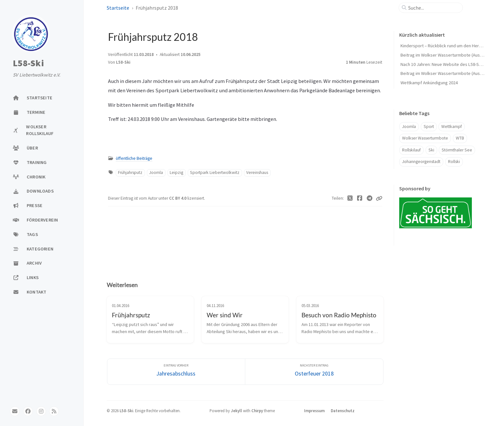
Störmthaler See (457, 150)
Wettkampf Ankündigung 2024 (429, 83)
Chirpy (257, 411)
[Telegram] (370, 198)
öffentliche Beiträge (134, 158)
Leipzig (176, 172)
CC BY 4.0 (178, 198)
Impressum (314, 411)
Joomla (156, 172)
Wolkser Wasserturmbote (425, 138)
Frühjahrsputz (130, 172)
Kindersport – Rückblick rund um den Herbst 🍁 (446, 46)
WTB (460, 138)
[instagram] (41, 411)
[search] (433, 8)
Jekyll (236, 411)
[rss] (54, 411)
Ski (431, 150)
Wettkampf (452, 127)
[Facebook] (360, 198)
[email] (15, 411)
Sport (429, 127)
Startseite (118, 8)
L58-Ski (28, 63)
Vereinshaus (257, 172)
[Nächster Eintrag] (314, 372)
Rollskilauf (411, 150)
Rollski (454, 162)
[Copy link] (379, 198)
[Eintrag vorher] (176, 372)
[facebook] (28, 411)
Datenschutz (343, 411)
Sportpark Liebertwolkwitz (215, 172)
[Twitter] (350, 198)
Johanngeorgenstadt (421, 162)
